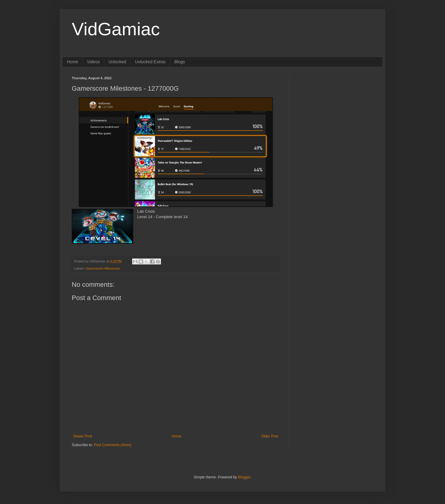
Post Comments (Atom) (113, 445)
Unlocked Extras (150, 62)
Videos (93, 62)
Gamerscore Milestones (103, 268)
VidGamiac (116, 29)
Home (73, 62)
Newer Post (83, 436)
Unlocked (117, 62)
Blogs (180, 62)
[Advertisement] (336, 114)
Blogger (244, 477)
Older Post (270, 436)
